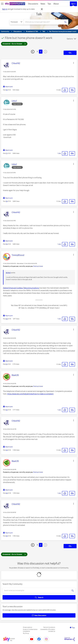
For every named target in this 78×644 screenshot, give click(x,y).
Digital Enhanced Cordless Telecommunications (21, 288)
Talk (39, 14)
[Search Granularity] (17, 22)
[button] (74, 63)
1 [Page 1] (37, 52)
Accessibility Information (48, 629)
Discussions (33, 4)
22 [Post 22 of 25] (7, 410)
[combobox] (44, 22)
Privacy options (27, 627)
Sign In (73, 4)
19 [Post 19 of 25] (7, 244)
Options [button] (70, 39)
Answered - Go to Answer (14, 44)
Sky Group (26, 633)
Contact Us (52, 631)
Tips (49, 4)
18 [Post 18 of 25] (7, 201)
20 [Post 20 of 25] (7, 319)
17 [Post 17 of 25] (7, 153)
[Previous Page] (33, 52)
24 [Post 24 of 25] (7, 493)
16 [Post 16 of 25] (7, 90)
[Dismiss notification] (42, 9)
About (56, 4)
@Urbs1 (8, 273)
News (43, 4)
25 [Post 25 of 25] (7, 536)
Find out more (38, 266)
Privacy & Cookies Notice (30, 629)
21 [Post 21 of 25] (7, 364)
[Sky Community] (15, 4)
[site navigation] (2, 4)
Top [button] (73, 628)
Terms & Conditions (49, 627)
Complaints (26, 631)
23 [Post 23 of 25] (7, 450)
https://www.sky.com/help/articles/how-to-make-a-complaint (30, 394)
